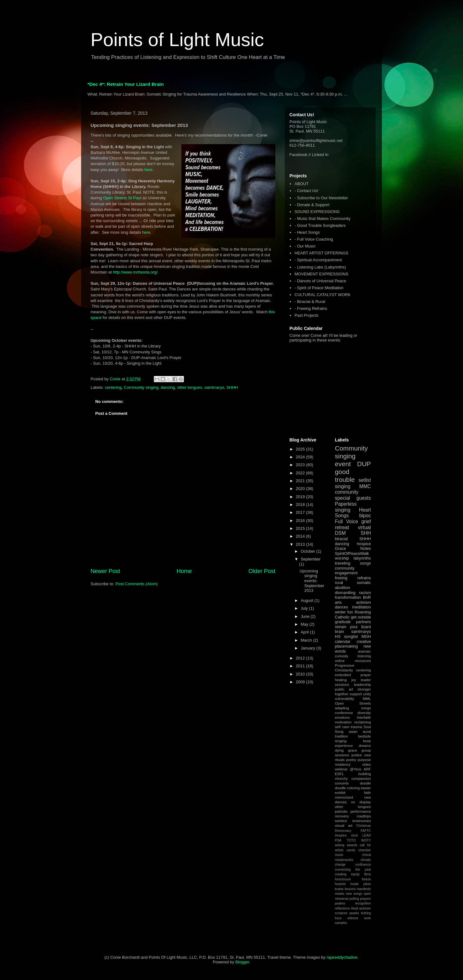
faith (367, 792)
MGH (366, 636)
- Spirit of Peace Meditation (319, 288)
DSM (340, 533)
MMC (365, 486)
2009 (301, 682)
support (356, 694)
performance (361, 811)
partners (363, 622)
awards (352, 845)
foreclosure (343, 879)
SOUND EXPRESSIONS (317, 212)
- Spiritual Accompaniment (318, 260)
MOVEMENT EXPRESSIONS (321, 274)
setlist (365, 480)
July (305, 608)
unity (367, 694)
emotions (342, 717)
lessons (350, 889)
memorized (344, 797)
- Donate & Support (312, 205)
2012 (301, 658)
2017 (301, 512)
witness (353, 918)
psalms (340, 903)
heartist (340, 884)
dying (339, 750)
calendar (343, 641)
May (305, 624)
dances (341, 607)
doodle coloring (347, 788)
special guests (353, 498)
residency (343, 764)
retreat (342, 527)
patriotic (341, 811)
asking (340, 845)
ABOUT (302, 184)
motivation (343, 722)
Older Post (262, 571)
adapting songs (353, 708)
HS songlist (346, 636)
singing (343, 486)
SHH (366, 533)
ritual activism (361, 908)
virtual (364, 527)
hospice (364, 544)
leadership (362, 684)
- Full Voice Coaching (314, 239)
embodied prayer (353, 675)
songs (365, 563)
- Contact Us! (306, 191)
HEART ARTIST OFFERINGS (321, 253)
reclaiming (363, 722)
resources (363, 661)
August (308, 600)
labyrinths (362, 558)
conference (344, 713)
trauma (356, 727)
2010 (301, 674)
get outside (361, 617)
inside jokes (361, 884)
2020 (301, 489)
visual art (344, 825)
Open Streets (353, 703)
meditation (362, 607)
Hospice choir (346, 835)
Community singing (141, 387)
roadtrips (364, 816)
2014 (301, 536)
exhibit (340, 792)
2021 (301, 481)
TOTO (351, 840)
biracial (341, 539)
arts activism (353, 602)
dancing (168, 387)
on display (361, 802)
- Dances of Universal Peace (320, 281)
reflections (342, 908)
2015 (301, 528)
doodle (365, 783)
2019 (301, 497)
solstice (341, 821)
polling (354, 899)
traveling (343, 563)
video (367, 764)
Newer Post (105, 571)
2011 (301, 666)
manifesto (364, 889)
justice (357, 755)
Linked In (320, 155)
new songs (354, 894)
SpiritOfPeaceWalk (352, 553)
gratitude (343, 622)
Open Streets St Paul (122, 198)
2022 (301, 473)
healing (341, 680)
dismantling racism (353, 593)
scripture (341, 913)
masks (340, 894)
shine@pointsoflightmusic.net (316, 141)
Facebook (298, 155)
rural (339, 583)
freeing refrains (353, 578)
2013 (301, 544)
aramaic (364, 651)
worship (342, 558)
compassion (361, 778)
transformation (348, 597)
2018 (301, 505)
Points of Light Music (177, 40)
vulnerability (345, 699)
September (311, 559)
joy (354, 680)
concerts (342, 783)
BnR (367, 597)
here (148, 170)
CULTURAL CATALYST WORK (323, 295)
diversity (364, 713)
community (347, 492)
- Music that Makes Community (322, 219)
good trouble (345, 476)
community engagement (346, 571)
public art (344, 689)
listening (364, 656)
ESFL (339, 774)
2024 (301, 457)
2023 (301, 465)
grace (353, 750)
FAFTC (366, 831)
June (306, 616)
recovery (342, 816)
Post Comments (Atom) (137, 584)
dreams (365, 745)
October (309, 551)
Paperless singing (346, 507)
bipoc (365, 516)
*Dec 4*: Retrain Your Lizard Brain (126, 84)
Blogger (242, 962)
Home (184, 571)
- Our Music (305, 246)
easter (366, 788)
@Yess (356, 769)
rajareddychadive (342, 957)
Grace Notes (353, 548)
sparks (354, 913)
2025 (301, 449)
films (368, 874)
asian (353, 731)
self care (342, 727)
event (343, 464)
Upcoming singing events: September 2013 (312, 581)
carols (351, 850)
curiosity (342, 656)
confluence (363, 865)
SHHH (232, 387)
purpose (364, 760)
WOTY (366, 840)
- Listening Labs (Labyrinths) (320, 267)
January (309, 648)
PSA (338, 840)
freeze (366, 879)
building (365, 774)
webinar (341, 769)
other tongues (190, 387)
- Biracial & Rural (310, 302)
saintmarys (214, 387)
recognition (363, 903)
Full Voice (346, 521)
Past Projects (307, 315)
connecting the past (353, 870)
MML (367, 699)
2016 (301, 521)
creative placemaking (353, 644)
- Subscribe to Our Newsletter (321, 198)
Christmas (364, 826)
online (340, 661)
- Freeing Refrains (311, 308)
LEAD (367, 835)
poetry (351, 760)
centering (113, 387)
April (305, 632)
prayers (365, 899)
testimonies (362, 821)
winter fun (344, 612)
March (307, 640)
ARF (367, 769)
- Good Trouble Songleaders (320, 225)
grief (366, 521)
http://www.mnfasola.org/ (135, 272)
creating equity (347, 874)
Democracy (343, 831)
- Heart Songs (307, 232)
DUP (364, 464)
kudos (339, 889)
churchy (341, 778)
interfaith (364, 717)
